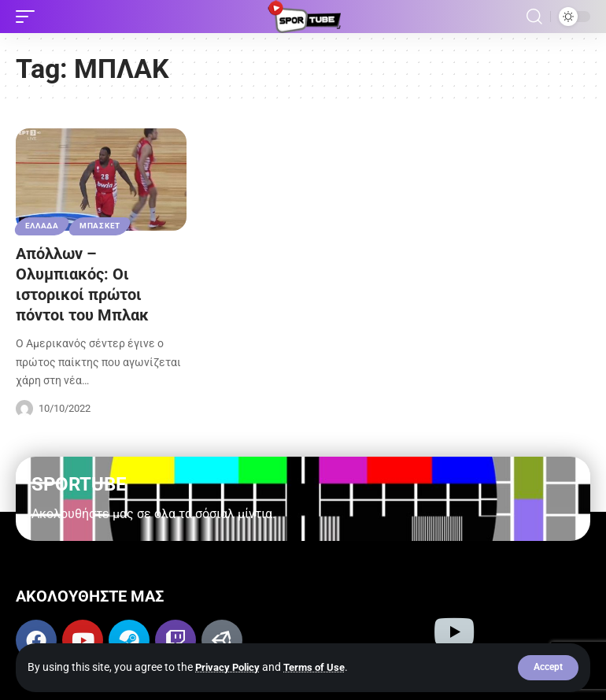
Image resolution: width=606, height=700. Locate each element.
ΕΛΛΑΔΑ (42, 226)
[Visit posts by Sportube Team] (24, 409)
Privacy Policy (230, 667)
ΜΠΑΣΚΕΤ (101, 226)
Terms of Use (321, 667)
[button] (548, 668)
